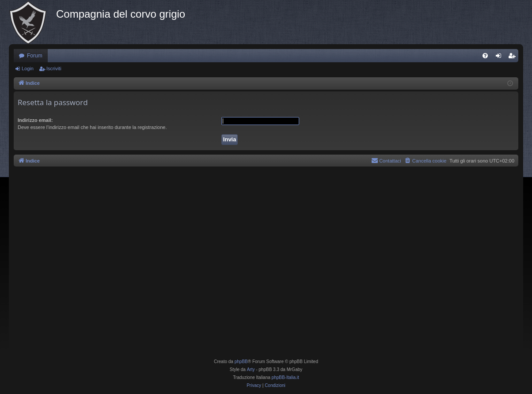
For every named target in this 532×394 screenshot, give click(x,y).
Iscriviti (54, 68)
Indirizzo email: (35, 120)
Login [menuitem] (500, 57)
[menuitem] (485, 56)
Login (28, 68)
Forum (35, 56)
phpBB (241, 362)
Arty (251, 369)
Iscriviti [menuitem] (514, 57)
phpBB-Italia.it (285, 377)
